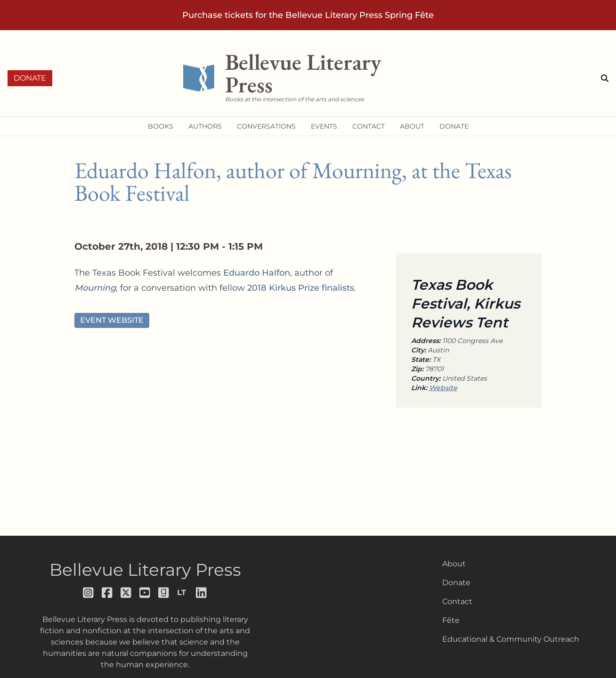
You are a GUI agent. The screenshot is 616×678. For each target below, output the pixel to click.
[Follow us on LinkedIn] (202, 593)
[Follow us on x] (126, 593)
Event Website (112, 320)
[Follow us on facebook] (107, 593)
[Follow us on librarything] (183, 593)
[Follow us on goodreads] (164, 593)
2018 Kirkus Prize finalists (301, 288)
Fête (451, 620)
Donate (30, 78)
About (454, 564)
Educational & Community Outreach (511, 639)
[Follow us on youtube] (145, 593)
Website (443, 388)
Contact (457, 601)
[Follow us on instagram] (89, 593)
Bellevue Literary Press (145, 570)
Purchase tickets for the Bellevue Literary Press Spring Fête (308, 15)
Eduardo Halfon (257, 273)
